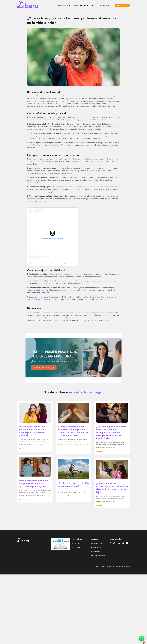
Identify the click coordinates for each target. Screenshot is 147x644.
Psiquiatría (76, 548)
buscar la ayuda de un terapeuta (41, 300)
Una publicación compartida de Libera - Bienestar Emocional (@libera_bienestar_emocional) (56, 263)
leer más (22, 448)
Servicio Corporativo (80, 5)
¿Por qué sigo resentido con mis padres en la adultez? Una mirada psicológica (34, 484)
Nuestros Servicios (62, 5)
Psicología (76, 544)
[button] (142, 639)
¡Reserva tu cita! (122, 5)
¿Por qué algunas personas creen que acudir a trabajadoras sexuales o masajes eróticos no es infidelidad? (111, 433)
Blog (93, 5)
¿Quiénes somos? (104, 5)
